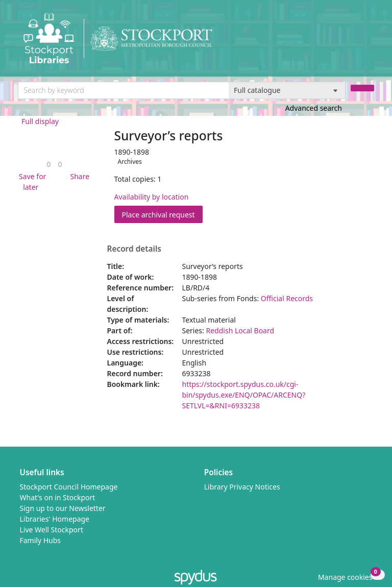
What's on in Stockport (58, 497)
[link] (48, 164)
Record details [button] (134, 249)
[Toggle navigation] (369, 42)
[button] (31, 182)
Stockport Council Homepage (69, 487)
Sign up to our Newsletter (63, 508)
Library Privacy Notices (242, 487)
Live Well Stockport (52, 530)
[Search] (362, 88)
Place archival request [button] (162, 214)
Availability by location (152, 197)
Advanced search (314, 108)
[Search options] (287, 90)
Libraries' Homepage (55, 519)
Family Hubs (41, 540)
